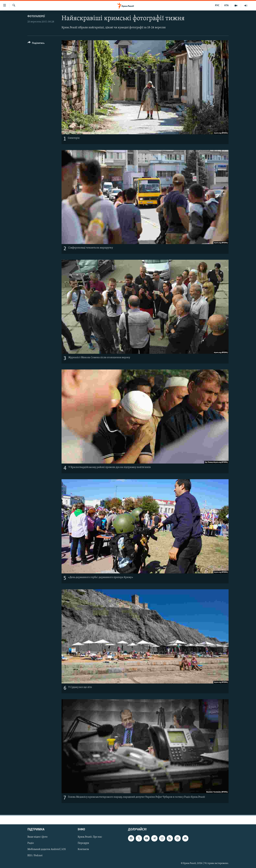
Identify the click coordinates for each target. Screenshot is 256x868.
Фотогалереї (36, 16)
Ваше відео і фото (37, 837)
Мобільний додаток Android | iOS (47, 850)
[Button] (36, 44)
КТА (226, 6)
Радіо (31, 843)
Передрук (83, 843)
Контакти (83, 850)
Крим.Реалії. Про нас (90, 837)
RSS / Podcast (35, 856)
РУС (217, 6)
